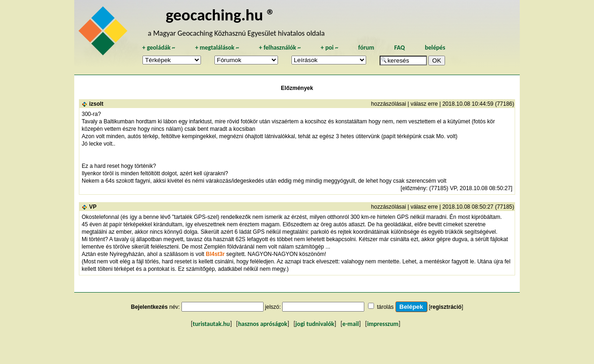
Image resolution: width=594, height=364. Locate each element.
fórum (366, 48)
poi (329, 48)
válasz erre (424, 104)
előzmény (414, 188)
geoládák (158, 48)
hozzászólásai (389, 104)
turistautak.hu (211, 324)
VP (93, 207)
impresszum (383, 324)
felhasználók (280, 48)
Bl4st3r (215, 254)
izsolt (96, 104)
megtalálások (217, 48)
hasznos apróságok (263, 324)
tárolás (385, 307)
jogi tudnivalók (315, 324)
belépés (435, 48)
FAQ (399, 48)
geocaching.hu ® (220, 15)
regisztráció (446, 307)
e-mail (351, 324)
